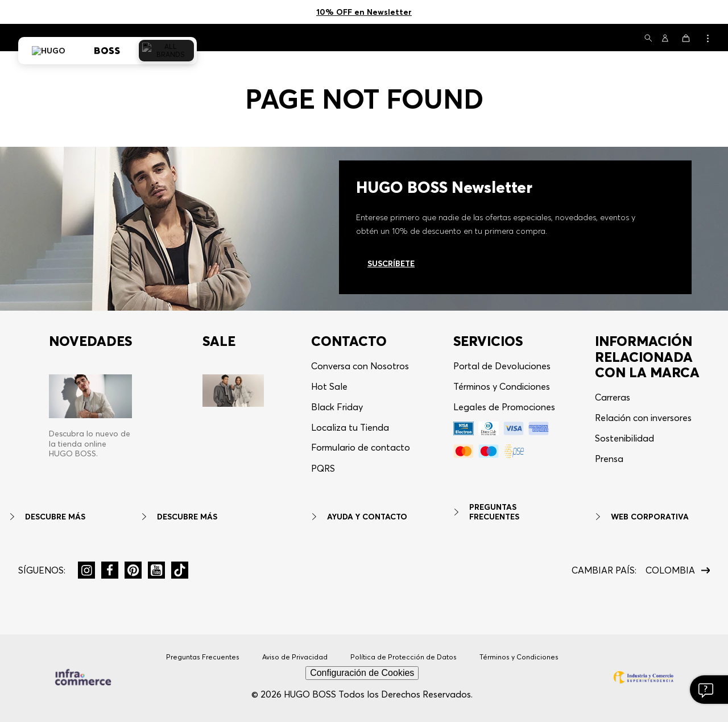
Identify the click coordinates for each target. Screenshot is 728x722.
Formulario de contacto (361, 447)
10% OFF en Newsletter (364, 12)
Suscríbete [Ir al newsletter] (391, 263)
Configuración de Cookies (362, 673)
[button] (648, 39)
